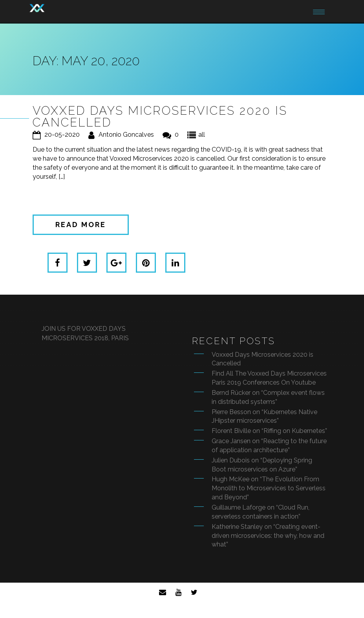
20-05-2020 (62, 135)
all (202, 135)
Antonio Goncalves (126, 135)
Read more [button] (81, 225)
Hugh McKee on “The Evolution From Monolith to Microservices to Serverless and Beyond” (269, 488)
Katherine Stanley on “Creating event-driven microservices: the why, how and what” (268, 536)
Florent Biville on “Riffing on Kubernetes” (269, 431)
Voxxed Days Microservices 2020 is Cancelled (160, 116)
